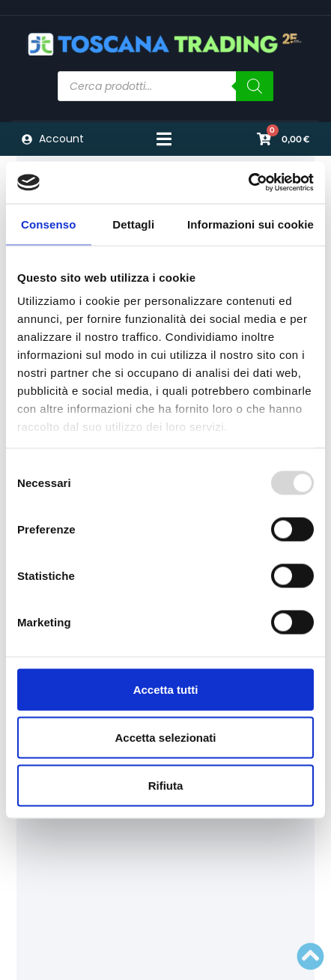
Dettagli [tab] (133, 224)
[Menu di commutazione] (164, 139)
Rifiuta (166, 785)
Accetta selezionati (165, 737)
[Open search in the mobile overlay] (166, 86)
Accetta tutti (166, 689)
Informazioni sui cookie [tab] (250, 224)
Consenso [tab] (48, 224)
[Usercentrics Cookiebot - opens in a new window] (248, 183)
